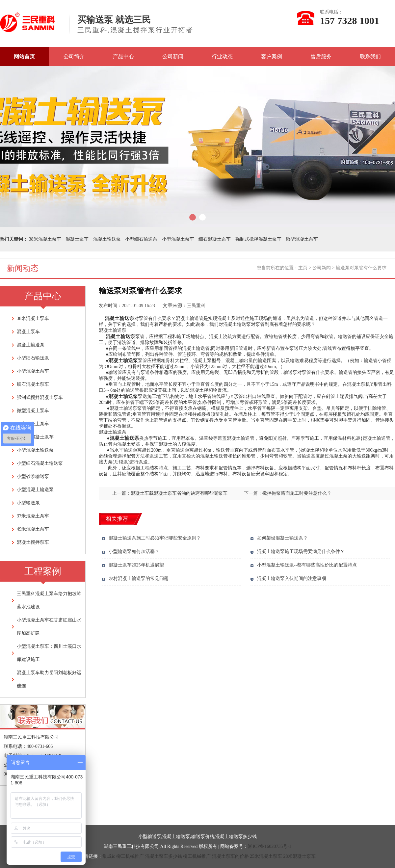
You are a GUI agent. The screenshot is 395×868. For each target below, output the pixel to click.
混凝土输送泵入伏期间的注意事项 (292, 579)
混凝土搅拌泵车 (33, 542)
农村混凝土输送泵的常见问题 (139, 579)
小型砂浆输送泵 (33, 476)
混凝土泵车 (77, 239)
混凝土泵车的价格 (230, 856)
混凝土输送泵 (107, 239)
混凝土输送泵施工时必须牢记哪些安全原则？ (155, 538)
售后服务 (321, 56)
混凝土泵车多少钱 (164, 856)
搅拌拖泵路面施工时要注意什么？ (297, 493)
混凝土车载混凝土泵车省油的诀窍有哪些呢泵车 (179, 493)
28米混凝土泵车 (300, 856)
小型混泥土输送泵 (35, 490)
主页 (303, 268)
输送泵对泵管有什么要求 (309, 372)
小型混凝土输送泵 (35, 450)
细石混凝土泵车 (215, 239)
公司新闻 (173, 56)
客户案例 (272, 56)
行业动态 (222, 56)
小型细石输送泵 (141, 239)
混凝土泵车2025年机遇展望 (136, 565)
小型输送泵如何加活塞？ (134, 552)
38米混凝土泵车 (45, 239)
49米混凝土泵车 (33, 529)
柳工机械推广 (130, 856)
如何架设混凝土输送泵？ (282, 538)
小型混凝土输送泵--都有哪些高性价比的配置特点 (307, 565)
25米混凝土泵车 (266, 856)
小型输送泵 (28, 503)
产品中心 (123, 56)
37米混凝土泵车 (33, 516)
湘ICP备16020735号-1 (269, 846)
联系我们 (370, 56)
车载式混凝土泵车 (35, 437)
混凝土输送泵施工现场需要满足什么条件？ (301, 552)
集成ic (109, 856)
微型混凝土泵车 (302, 239)
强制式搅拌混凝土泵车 (258, 239)
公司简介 (74, 56)
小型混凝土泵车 (178, 239)
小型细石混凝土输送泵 (40, 463)
